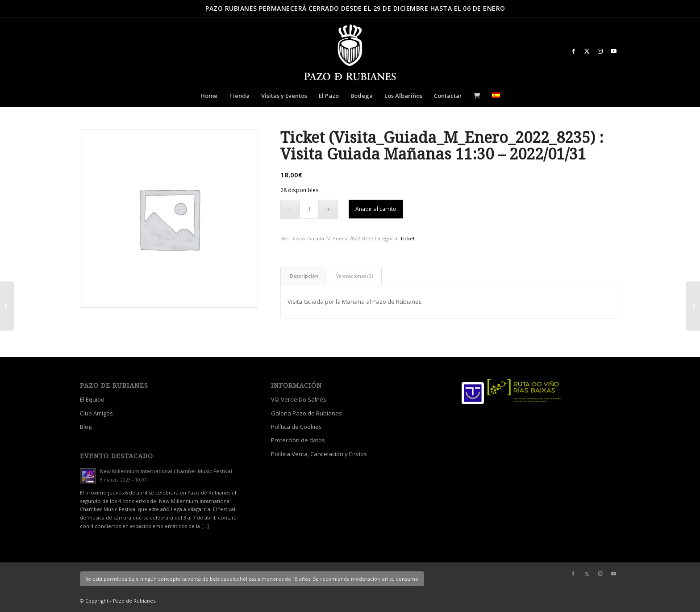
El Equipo (92, 399)
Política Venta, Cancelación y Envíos (319, 454)
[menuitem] (209, 96)
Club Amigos (96, 413)
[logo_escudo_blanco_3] (350, 53)
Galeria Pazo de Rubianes (306, 413)
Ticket (407, 238)
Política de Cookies (296, 427)
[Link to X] (587, 51)
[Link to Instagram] (600, 51)
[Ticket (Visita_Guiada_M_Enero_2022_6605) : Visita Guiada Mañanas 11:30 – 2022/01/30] (7, 306)
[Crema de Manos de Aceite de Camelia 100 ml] (693, 306)
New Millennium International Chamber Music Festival (166, 471)
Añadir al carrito (376, 209)
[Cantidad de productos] (309, 209)
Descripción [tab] (304, 276)
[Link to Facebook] (573, 51)
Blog (86, 427)
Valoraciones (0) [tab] (354, 276)
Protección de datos (298, 440)
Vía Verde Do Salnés (299, 399)
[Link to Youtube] (613, 51)
